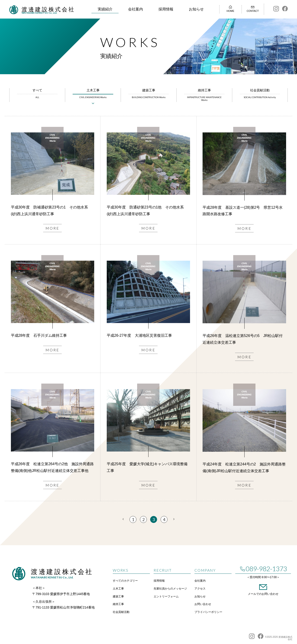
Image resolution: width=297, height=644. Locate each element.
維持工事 (204, 95)
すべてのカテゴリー (125, 581)
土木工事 (93, 94)
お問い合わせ (203, 604)
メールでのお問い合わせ (263, 589)
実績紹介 (105, 9)
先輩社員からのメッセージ (170, 589)
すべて (37, 94)
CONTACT (253, 9)
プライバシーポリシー (208, 612)
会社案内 (136, 9)
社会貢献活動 (260, 94)
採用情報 (166, 9)
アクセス (200, 589)
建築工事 (149, 94)
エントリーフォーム (166, 596)
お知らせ (196, 9)
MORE (53, 228)
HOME (231, 9)
